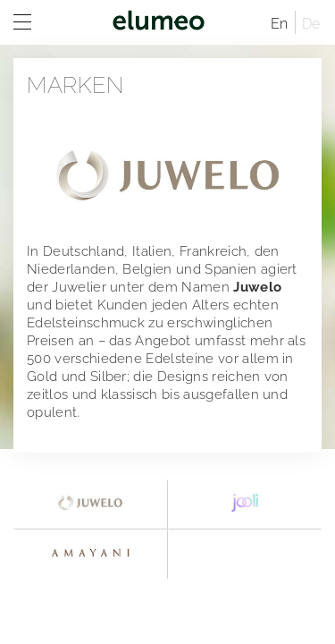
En (280, 24)
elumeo (159, 22)
